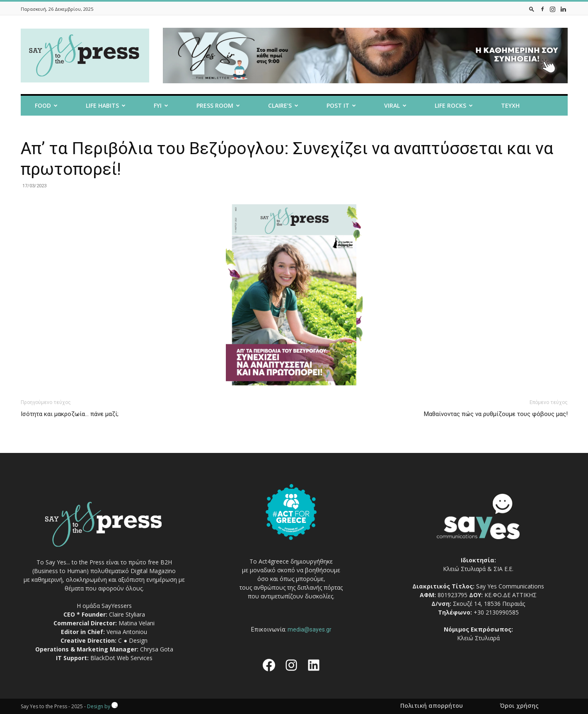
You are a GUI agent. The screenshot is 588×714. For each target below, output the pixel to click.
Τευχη (510, 105)
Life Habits (106, 105)
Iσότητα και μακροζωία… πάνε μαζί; (70, 414)
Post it (341, 105)
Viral (395, 105)
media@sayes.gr (310, 629)
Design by (102, 706)
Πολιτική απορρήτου (432, 706)
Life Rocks (454, 105)
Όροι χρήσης (519, 706)
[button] (532, 9)
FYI (161, 105)
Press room (218, 105)
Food (46, 105)
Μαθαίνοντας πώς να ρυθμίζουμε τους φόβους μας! (496, 414)
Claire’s (283, 105)
